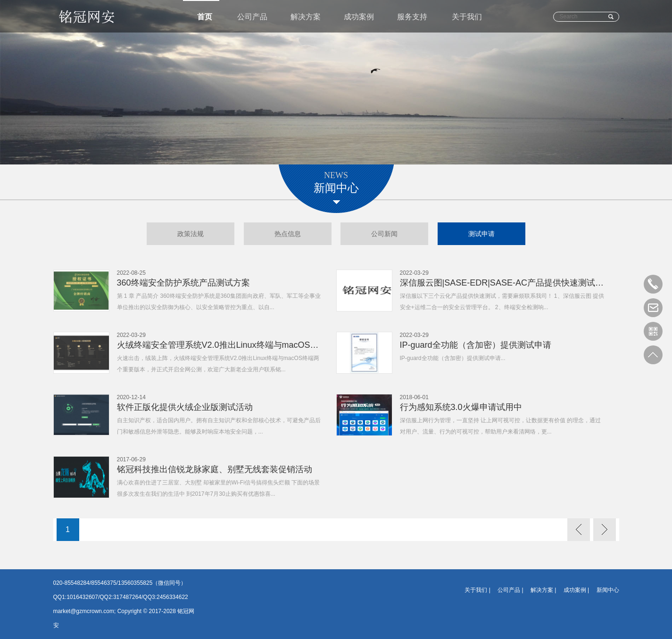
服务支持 (412, 17)
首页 (205, 17)
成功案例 (359, 17)
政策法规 (191, 234)
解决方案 (306, 17)
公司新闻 (384, 234)
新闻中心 (608, 590)
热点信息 (288, 234)
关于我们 (467, 17)
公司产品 (252, 17)
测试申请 (481, 234)
